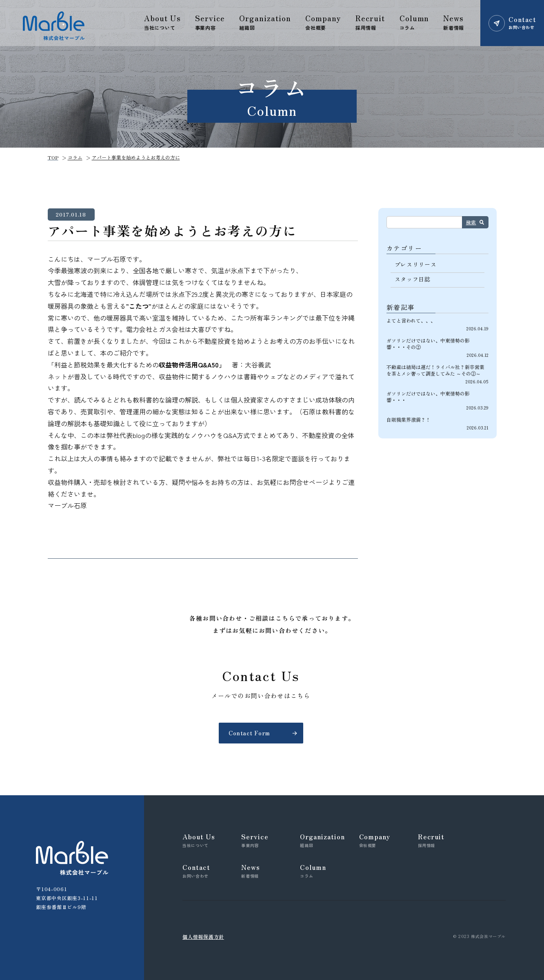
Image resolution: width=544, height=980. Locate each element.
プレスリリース (416, 264)
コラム (75, 157)
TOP (53, 157)
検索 (471, 222)
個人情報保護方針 (203, 937)
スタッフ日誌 (413, 279)
